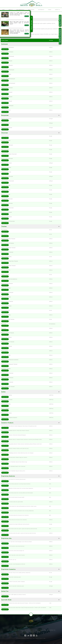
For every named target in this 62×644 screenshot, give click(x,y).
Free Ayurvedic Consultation (29, 632)
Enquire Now (5, 49)
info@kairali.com (31, 626)
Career (50, 10)
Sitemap (38, 632)
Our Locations (31, 10)
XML (45, 638)
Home (3, 10)
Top (31, 614)
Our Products (41, 10)
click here (6, 16)
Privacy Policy (39, 638)
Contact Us (57, 10)
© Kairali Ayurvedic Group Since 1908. (26, 638)
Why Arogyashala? (20, 10)
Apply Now (46, 630)
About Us (11, 10)
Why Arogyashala (20, 630)
